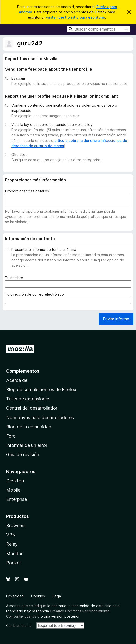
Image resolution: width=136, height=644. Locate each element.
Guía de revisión (23, 455)
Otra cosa (19, 154)
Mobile (13, 490)
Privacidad (15, 596)
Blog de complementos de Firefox (41, 389)
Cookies (38, 596)
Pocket (14, 563)
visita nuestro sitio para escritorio (75, 17)
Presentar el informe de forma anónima (44, 249)
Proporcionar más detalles (27, 191)
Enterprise (16, 499)
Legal (57, 596)
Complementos (23, 371)
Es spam (18, 78)
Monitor (14, 553)
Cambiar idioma (19, 626)
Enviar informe (116, 319)
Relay (12, 544)
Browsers (16, 525)
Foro (11, 436)
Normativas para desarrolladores (40, 417)
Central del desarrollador (32, 408)
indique (40, 606)
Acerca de (17, 380)
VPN (11, 535)
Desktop (15, 481)
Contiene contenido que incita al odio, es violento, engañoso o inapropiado (64, 108)
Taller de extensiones (28, 399)
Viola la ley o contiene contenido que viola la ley (52, 125)
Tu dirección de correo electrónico (35, 294)
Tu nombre (15, 278)
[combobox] (99, 29)
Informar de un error (27, 445)
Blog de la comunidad (29, 427)
